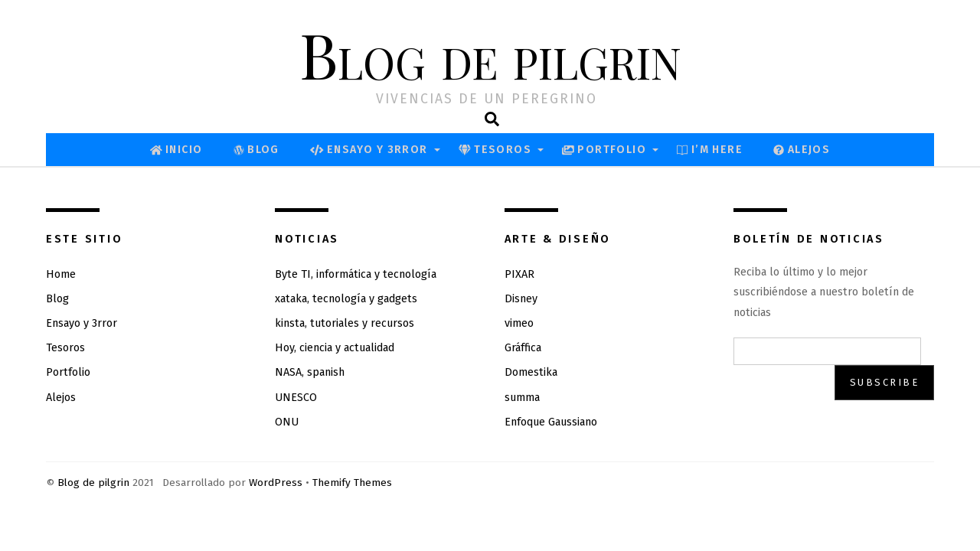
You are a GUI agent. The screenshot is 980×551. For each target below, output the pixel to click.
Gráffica (523, 348)
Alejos (802, 150)
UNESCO (296, 398)
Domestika (531, 372)
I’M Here (710, 150)
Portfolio (604, 150)
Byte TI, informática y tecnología (356, 274)
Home (61, 274)
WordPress (276, 483)
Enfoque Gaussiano (551, 422)
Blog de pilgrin (93, 483)
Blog (256, 150)
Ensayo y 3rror (369, 150)
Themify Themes (352, 483)
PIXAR (519, 274)
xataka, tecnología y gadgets (346, 299)
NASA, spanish (310, 372)
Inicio (176, 150)
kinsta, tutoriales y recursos (345, 323)
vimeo (519, 323)
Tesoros (495, 150)
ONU (287, 422)
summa (522, 398)
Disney (521, 299)
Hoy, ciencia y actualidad (335, 348)
